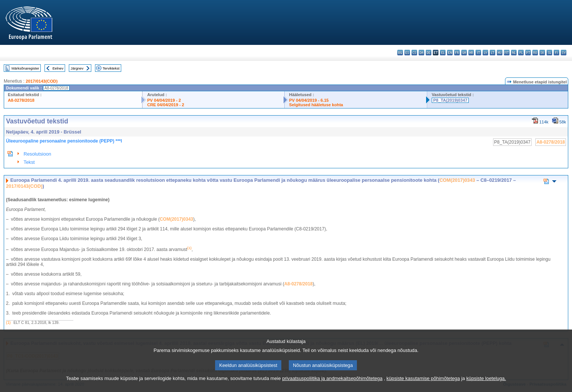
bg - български (400, 53)
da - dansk (421, 53)
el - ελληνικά (443, 53)
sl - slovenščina (549, 53)
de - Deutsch (429, 53)
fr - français (457, 53)
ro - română (535, 53)
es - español (407, 53)
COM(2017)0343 (457, 180)
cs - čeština (414, 53)
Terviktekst (111, 68)
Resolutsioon (37, 154)
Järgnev (77, 68)
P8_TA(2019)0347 (450, 100)
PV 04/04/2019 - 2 (164, 100)
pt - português (528, 53)
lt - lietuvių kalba (493, 53)
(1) (8, 323)
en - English (450, 53)
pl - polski (521, 53)
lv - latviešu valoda (485, 53)
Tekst (29, 162)
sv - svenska (564, 53)
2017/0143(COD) (42, 81)
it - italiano (478, 53)
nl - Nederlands (514, 53)
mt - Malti (507, 53)
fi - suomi (556, 53)
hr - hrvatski (471, 53)
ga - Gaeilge (464, 53)
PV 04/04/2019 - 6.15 (309, 100)
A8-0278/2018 (21, 100)
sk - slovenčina (542, 53)
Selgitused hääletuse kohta (316, 105)
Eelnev (58, 68)
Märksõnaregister (25, 68)
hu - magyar (500, 53)
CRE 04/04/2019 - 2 (166, 105)
